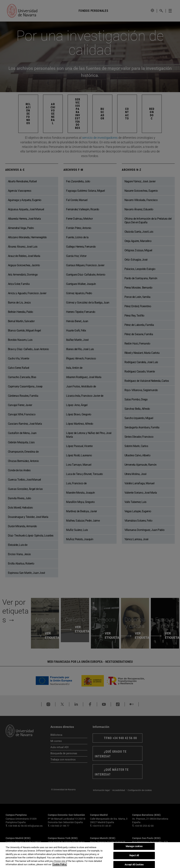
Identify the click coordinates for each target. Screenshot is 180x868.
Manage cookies (134, 846)
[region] (90, 855)
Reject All (134, 855)
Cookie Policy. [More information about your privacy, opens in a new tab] (60, 864)
